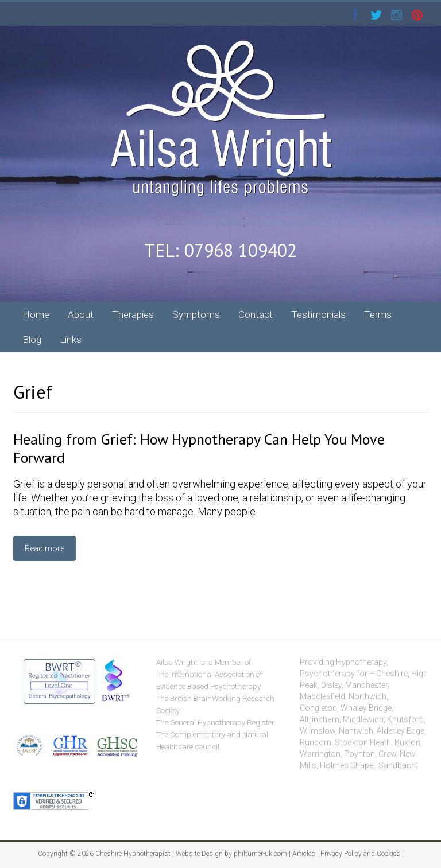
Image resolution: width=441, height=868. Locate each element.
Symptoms (196, 314)
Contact (256, 314)
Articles (304, 854)
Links (71, 340)
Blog (32, 340)
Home (36, 314)
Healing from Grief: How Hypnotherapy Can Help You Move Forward (199, 448)
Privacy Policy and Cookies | (361, 854)
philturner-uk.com (260, 854)
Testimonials (318, 314)
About (81, 314)
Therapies (133, 314)
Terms (378, 314)
